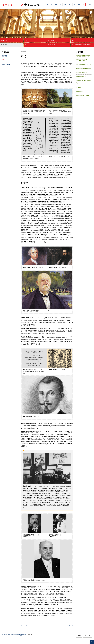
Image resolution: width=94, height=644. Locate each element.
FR (61, 5)
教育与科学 (5, 45)
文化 (26, 45)
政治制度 (51, 40)
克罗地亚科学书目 (81, 72)
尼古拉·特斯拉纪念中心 (83, 95)
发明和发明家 (6, 64)
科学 (3, 60)
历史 (26, 40)
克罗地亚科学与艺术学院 (83, 64)
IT (70, 5)
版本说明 (88, 636)
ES (56, 5)
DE (47, 5)
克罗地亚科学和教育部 (83, 56)
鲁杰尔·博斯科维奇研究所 (84, 68)
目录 (79, 636)
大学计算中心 (80, 91)
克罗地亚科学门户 (81, 77)
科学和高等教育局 (81, 60)
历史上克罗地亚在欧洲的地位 (81, 45)
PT (79, 5)
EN (51, 5)
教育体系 (5, 56)
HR (65, 5)
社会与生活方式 (53, 45)
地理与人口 (5, 40)
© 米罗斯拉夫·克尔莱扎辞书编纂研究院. (14, 635)
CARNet (79, 87)
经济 (73, 40)
